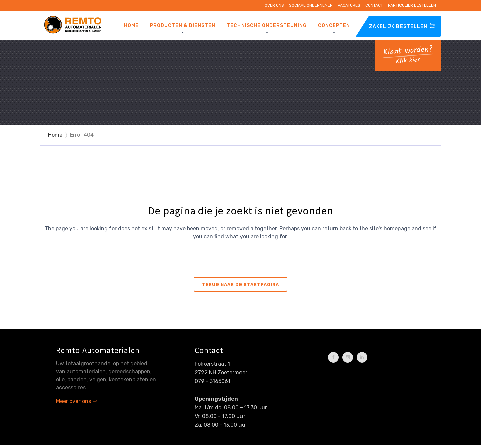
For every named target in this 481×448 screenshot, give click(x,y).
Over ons (274, 5)
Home (55, 135)
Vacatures (349, 5)
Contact (374, 5)
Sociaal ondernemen (311, 5)
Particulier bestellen (412, 5)
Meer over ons (73, 401)
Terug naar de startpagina (240, 284)
